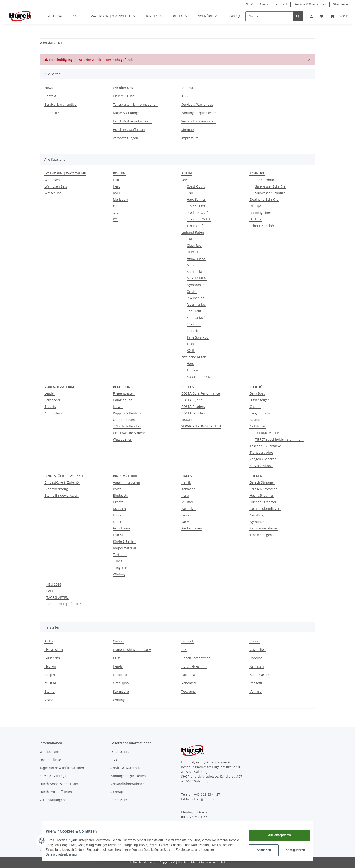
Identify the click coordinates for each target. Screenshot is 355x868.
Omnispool (121, 683)
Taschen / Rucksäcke (265, 446)
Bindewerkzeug (56, 489)
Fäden (118, 515)
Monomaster (259, 675)
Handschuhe (123, 400)
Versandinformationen (198, 121)
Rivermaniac (196, 304)
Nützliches (258, 426)
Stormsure (121, 691)
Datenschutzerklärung (65, 854)
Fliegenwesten (124, 393)
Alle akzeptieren (276, 835)
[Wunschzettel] (322, 16)
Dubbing (120, 509)
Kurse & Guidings (126, 113)
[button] (312, 16)
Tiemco (187, 515)
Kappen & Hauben (127, 413)
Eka (189, 239)
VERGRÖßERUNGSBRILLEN (201, 426)
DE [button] (247, 4)
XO (115, 219)
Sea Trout (194, 311)
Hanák (186, 482)
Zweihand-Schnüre (264, 199)
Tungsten (120, 568)
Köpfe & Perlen (124, 541)
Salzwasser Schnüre (270, 186)
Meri (190, 265)
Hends (118, 666)
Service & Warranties (310, 4)
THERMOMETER (267, 433)
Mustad (187, 502)
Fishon (255, 641)
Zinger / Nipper (261, 466)
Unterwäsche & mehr (129, 433)
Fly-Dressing (54, 650)
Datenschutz (191, 88)
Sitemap (188, 130)
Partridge (188, 509)
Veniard (256, 691)
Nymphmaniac (198, 285)
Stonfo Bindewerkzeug (62, 495)
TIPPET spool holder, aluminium (279, 439)
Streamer (194, 324)
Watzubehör (122, 439)
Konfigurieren (292, 850)
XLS (116, 206)
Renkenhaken (192, 528)
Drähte (118, 502)
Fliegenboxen (260, 413)
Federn (118, 522)
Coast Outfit (196, 186)
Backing (256, 219)
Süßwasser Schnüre (270, 193)
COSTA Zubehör (193, 413)
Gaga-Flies (258, 650)
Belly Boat (257, 393)
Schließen (260, 850)
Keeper (50, 675)
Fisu (116, 180)
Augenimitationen (127, 482)
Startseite (341, 4)
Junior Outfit (196, 206)
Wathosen (52, 180)
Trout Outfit (196, 226)
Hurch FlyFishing (194, 666)
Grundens (52, 658)
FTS (184, 650)
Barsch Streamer (262, 482)
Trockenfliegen (261, 535)
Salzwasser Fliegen (264, 528)
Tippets (50, 407)
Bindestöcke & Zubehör (62, 482)
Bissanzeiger (259, 400)
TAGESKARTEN (57, 597)
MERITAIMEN (197, 278)
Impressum (190, 138)
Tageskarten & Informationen (135, 104)
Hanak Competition (196, 658)
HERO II (192, 252)
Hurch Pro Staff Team (129, 130)
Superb (192, 331)
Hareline (256, 658)
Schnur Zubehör (262, 226)
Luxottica (188, 675)
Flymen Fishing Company (132, 650)
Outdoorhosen (124, 420)
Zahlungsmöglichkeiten (199, 113)
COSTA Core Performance (201, 393)
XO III (191, 350)
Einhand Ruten (193, 232)
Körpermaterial (125, 548)
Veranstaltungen (126, 138)
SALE (50, 591)
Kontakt (281, 4)
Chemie (255, 407)
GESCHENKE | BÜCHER (64, 604)
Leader (50, 393)
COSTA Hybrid (192, 400)
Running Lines (261, 213)
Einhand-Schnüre (263, 180)
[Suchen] (269, 16)
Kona (185, 495)
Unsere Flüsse (124, 96)
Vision (49, 700)
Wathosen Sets (56, 186)
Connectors (53, 413)
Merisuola (121, 199)
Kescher (256, 420)
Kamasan (188, 489)
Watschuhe (53, 193)
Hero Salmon (197, 199)
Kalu (116, 193)
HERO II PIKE (196, 259)
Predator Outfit (198, 213)
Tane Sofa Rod (198, 337)
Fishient (187, 641)
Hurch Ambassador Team (132, 121)
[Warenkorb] (339, 16)
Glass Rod (194, 245)
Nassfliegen (259, 515)
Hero (117, 186)
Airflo (49, 641)
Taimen (192, 370)
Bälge (117, 489)
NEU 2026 (54, 584)
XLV (116, 213)
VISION (187, 420)
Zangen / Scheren (263, 459)
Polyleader (53, 400)
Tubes (118, 561)
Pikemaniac (195, 298)
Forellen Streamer (263, 489)
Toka (190, 344)
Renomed (189, 683)
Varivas (187, 522)
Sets (185, 180)
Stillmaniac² (196, 318)
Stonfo (49, 691)
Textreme (120, 554)
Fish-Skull (120, 535)
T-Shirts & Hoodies (127, 426)
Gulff (117, 658)
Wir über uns (123, 88)
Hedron (50, 666)
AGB (185, 96)
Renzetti (256, 683)
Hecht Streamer (262, 495)
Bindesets (120, 495)
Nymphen (257, 522)
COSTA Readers (193, 407)
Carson (118, 641)
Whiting (119, 574)
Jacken (118, 407)
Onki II (192, 291)
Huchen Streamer (263, 502)
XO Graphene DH (200, 377)
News (264, 4)
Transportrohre (261, 452)
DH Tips (256, 206)
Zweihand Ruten (194, 357)
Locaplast (120, 675)
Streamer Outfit (199, 219)
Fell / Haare (122, 528)
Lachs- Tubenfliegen (265, 509)
